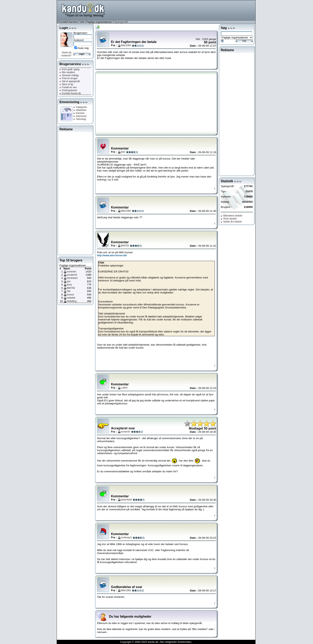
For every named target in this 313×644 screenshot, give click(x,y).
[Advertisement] (183, 10)
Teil (68, 291)
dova (69, 285)
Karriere (73, 22)
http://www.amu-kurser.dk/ (112, 255)
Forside (63, 22)
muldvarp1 (126, 537)
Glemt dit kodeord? (66, 54)
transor (70, 295)
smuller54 (72, 275)
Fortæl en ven (68, 87)
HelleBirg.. (72, 301)
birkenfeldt (126, 500)
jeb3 (123, 152)
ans (69, 281)
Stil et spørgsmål (70, 81)
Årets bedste (229, 219)
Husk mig (83, 48)
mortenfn (71, 272)
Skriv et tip (66, 84)
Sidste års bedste (231, 222)
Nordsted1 (72, 278)
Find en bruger (68, 78)
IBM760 (71, 288)
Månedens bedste (232, 216)
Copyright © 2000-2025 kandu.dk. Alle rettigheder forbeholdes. (156, 642)
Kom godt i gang (69, 69)
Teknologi (80, 119)
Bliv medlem (67, 72)
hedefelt (71, 298)
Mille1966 (126, 45)
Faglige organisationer (99, 22)
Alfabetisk (80, 110)
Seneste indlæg (69, 75)
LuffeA (124, 388)
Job (82, 22)
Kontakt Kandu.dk (70, 93)
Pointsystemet (68, 90)
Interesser (80, 116)
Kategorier (80, 107)
